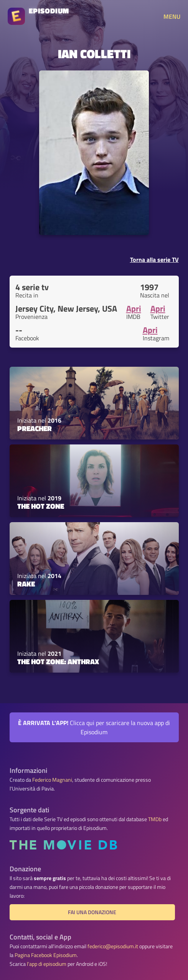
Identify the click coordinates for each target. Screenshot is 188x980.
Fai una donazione (92, 912)
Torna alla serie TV (154, 260)
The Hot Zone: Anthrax (58, 661)
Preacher (35, 428)
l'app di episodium (47, 964)
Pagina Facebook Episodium (46, 955)
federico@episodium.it (113, 946)
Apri (134, 309)
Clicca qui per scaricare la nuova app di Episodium (94, 727)
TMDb (155, 819)
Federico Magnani (52, 780)
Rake (26, 584)
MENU (172, 16)
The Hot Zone (41, 506)
